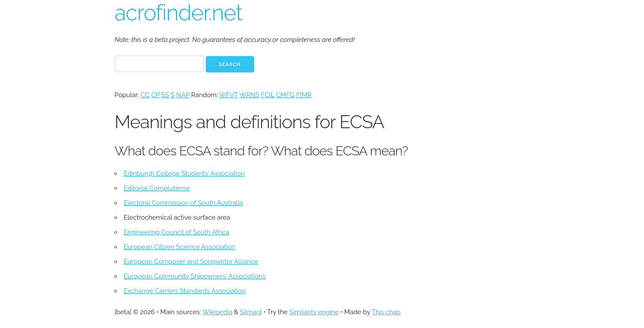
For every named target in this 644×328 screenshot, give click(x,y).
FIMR (304, 95)
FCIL (268, 95)
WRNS (249, 95)
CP (155, 95)
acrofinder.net (178, 13)
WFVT (228, 95)
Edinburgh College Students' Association (184, 173)
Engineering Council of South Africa (176, 232)
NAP (183, 95)
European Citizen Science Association (180, 247)
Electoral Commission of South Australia (183, 203)
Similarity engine (314, 312)
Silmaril (251, 312)
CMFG (285, 95)
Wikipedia (217, 312)
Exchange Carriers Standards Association (185, 291)
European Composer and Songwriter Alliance (191, 262)
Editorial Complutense (157, 188)
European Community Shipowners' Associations (194, 276)
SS (165, 95)
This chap (386, 312)
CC (145, 95)
